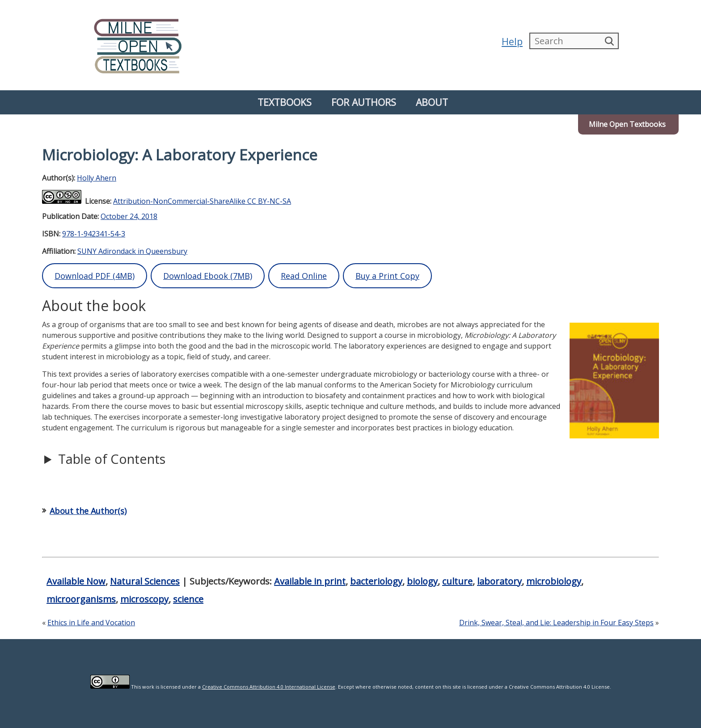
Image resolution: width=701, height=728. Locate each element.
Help (512, 41)
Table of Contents (112, 459)
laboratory (499, 581)
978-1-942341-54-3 (94, 234)
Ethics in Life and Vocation (91, 623)
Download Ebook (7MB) (208, 276)
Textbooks (285, 102)
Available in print (310, 581)
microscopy (144, 599)
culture (457, 581)
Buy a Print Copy (387, 276)
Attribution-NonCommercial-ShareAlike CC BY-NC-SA (202, 201)
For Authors (364, 102)
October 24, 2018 (129, 216)
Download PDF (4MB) (95, 276)
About (432, 102)
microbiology (554, 581)
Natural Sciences (145, 581)
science (188, 599)
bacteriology (376, 581)
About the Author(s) (88, 511)
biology (422, 581)
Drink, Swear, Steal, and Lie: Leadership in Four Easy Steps (556, 623)
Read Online (304, 276)
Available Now (76, 581)
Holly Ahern (97, 178)
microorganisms (81, 599)
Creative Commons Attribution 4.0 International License (269, 687)
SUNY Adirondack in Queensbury (132, 251)
